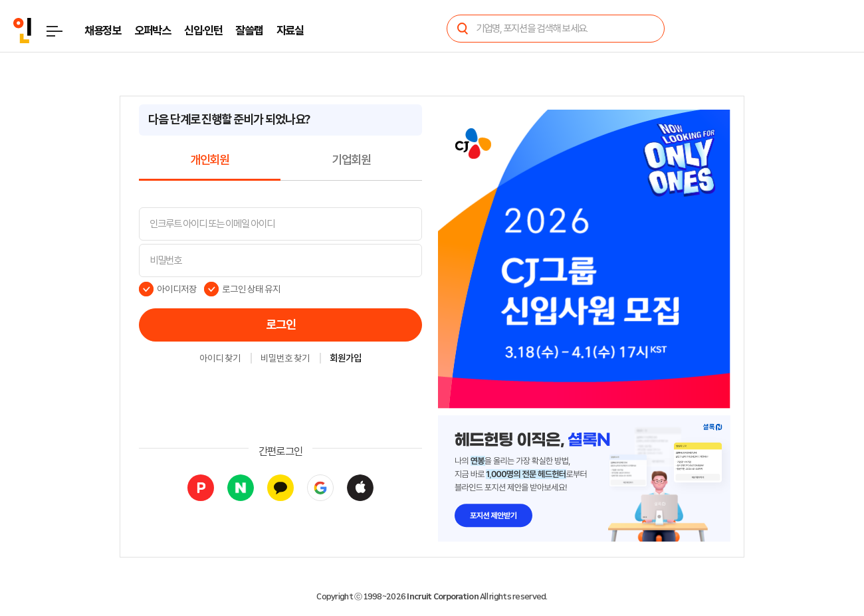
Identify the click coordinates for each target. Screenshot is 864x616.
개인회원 (210, 160)
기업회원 (351, 160)
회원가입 (346, 359)
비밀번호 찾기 (285, 359)
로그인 (281, 325)
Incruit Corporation (442, 597)
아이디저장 (177, 289)
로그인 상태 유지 (252, 289)
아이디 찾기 (220, 359)
